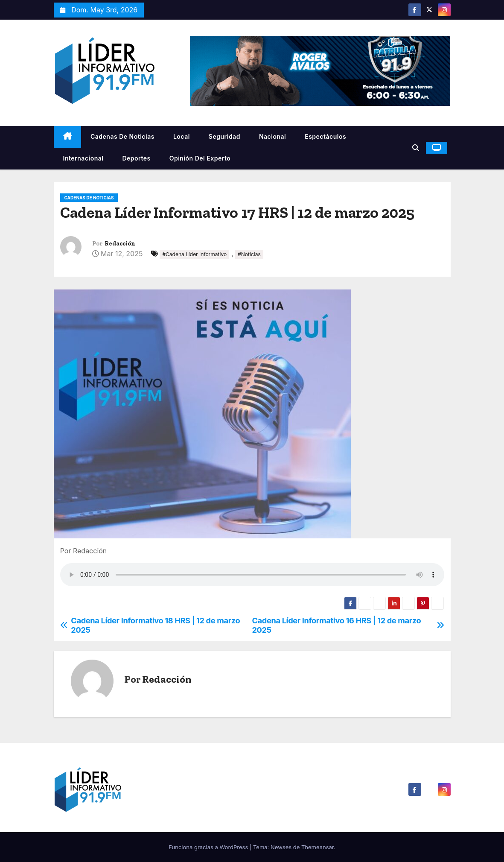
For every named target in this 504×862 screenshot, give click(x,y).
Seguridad (224, 136)
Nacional (272, 136)
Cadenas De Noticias (122, 136)
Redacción (120, 244)
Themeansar (318, 847)
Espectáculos (325, 136)
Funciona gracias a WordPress (209, 847)
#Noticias (249, 254)
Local (182, 136)
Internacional (83, 158)
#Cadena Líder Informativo (194, 254)
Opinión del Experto (200, 158)
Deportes (136, 158)
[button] (416, 148)
